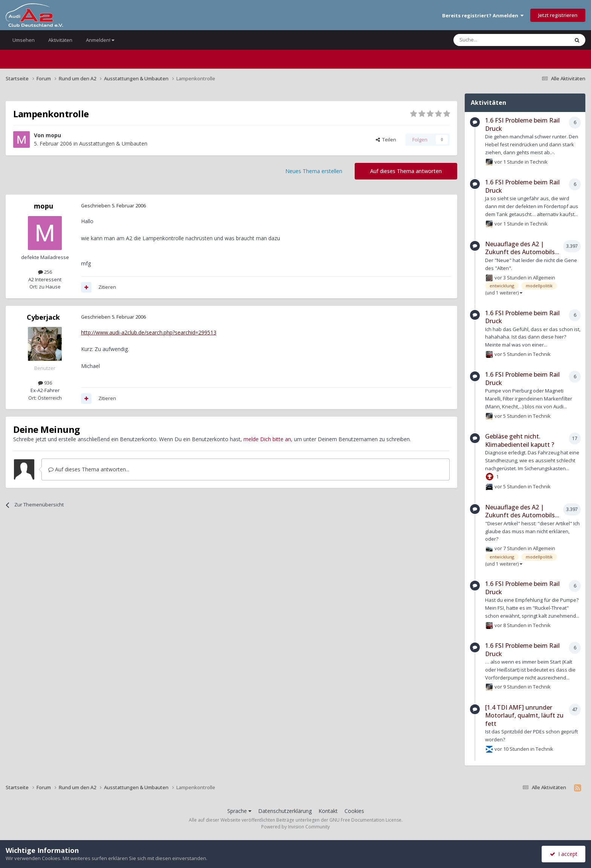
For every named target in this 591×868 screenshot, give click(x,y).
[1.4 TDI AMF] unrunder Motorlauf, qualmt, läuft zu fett (524, 715)
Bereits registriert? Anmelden (483, 15)
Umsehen (24, 40)
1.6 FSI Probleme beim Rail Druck (522, 124)
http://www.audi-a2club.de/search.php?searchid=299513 (149, 332)
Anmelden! (100, 40)
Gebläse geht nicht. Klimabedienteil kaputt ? (520, 440)
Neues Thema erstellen (314, 171)
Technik (539, 161)
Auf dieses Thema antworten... (89, 469)
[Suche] (489, 40)
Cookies (354, 811)
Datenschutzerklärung (285, 811)
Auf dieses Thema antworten (406, 171)
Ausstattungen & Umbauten (113, 143)
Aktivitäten (60, 40)
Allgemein (544, 277)
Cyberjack (43, 317)
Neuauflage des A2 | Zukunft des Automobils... (522, 248)
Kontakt (328, 811)
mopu (53, 135)
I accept (564, 854)
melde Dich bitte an (267, 439)
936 (45, 383)
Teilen (386, 140)
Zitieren (107, 287)
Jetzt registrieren (558, 15)
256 (45, 272)
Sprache (239, 811)
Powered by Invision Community (295, 827)
